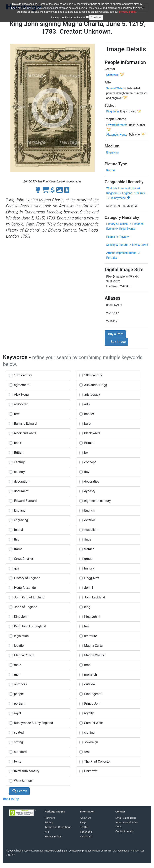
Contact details (125, 831)
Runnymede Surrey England (33, 723)
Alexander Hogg (116, 135)
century (19, 462)
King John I (92, 617)
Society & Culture (117, 245)
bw (86, 453)
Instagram (86, 836)
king (87, 607)
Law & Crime (140, 245)
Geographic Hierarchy (124, 182)
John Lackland (95, 597)
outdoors (20, 684)
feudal (18, 530)
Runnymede (118, 198)
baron (88, 424)
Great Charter (24, 559)
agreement (22, 385)
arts (87, 404)
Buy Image (117, 342)
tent (87, 752)
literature (91, 636)
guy (17, 568)
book (18, 443)
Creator (110, 69)
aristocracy (92, 395)
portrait (19, 704)
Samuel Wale (114, 88)
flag (17, 539)
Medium (112, 146)
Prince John (93, 704)
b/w (17, 414)
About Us (86, 818)
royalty (89, 713)
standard (20, 752)
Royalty (124, 237)
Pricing (49, 822)
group (88, 559)
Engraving (112, 152)
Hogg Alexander (25, 588)
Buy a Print (115, 334)
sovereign (91, 742)
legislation (21, 636)
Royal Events (127, 229)
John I (89, 588)
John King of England (29, 597)
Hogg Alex (92, 578)
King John (112, 111)
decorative (92, 481)
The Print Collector (97, 761)
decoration (22, 481)
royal (17, 713)
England (127, 193)
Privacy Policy (53, 836)
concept (90, 462)
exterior (90, 520)
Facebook (86, 832)
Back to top (11, 799)
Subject (110, 106)
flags (88, 539)
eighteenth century (97, 501)
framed (89, 549)
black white (92, 433)
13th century (23, 375)
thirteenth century (27, 771)
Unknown (112, 75)
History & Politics (117, 224)
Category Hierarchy (122, 217)
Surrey (141, 193)
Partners (50, 818)
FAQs (83, 822)
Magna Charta (24, 655)
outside (90, 684)
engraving (21, 520)
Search (20, 791)
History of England (27, 578)
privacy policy (128, 11)
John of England (26, 607)
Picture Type (116, 164)
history (89, 568)
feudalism (91, 530)
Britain (89, 443)
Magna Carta (93, 646)
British (19, 453)
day (87, 472)
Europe (122, 188)
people (19, 694)
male (18, 665)
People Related (115, 119)
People (111, 237)
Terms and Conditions (58, 827)
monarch (91, 675)
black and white (25, 433)
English (89, 510)
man (87, 665)
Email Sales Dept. (126, 818)
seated (19, 733)
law (87, 626)
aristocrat (21, 404)
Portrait (111, 170)
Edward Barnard (116, 125)
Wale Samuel (23, 781)
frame (18, 549)
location (20, 646)
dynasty (90, 491)
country (19, 472)
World (110, 188)
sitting (18, 742)
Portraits (112, 258)
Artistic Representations (121, 253)
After (108, 82)
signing (89, 733)
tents (18, 761)
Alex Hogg (21, 395)
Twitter (84, 827)
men (17, 675)
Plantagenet (93, 694)
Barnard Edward (25, 424)
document (21, 491)
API (47, 832)
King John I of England (30, 626)
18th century (93, 375)
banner (89, 414)
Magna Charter (95, 655)
